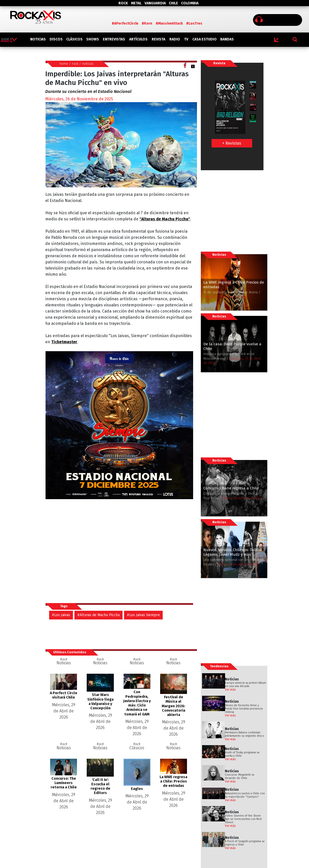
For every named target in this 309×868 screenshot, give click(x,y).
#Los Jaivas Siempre (143, 615)
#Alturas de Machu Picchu (98, 615)
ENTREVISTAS (114, 39)
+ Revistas (232, 143)
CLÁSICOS (74, 39)
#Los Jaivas (61, 615)
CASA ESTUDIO (205, 39)
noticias (88, 64)
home (64, 64)
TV (186, 39)
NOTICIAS (38, 39)
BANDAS (227, 39)
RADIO (175, 39)
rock (75, 64)
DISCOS (56, 39)
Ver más (230, 690)
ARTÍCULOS (138, 39)
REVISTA (158, 39)
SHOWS (93, 39)
